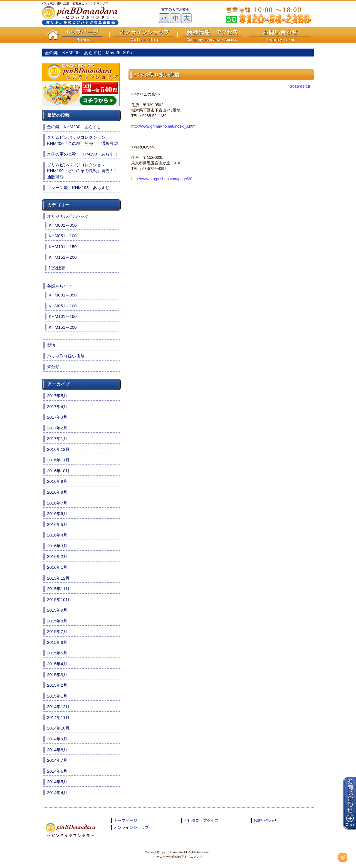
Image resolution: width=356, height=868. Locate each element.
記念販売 (57, 268)
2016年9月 (57, 481)
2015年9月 (57, 610)
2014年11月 (58, 717)
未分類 (53, 367)
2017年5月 (57, 396)
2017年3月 (57, 417)
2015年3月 (57, 675)
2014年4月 (57, 792)
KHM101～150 (63, 247)
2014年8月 (57, 750)
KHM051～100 (63, 236)
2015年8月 (57, 621)
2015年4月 (57, 664)
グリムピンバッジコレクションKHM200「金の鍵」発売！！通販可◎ (82, 140)
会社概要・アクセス (201, 820)
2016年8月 (57, 492)
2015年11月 (58, 589)
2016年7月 (57, 503)
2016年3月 (57, 546)
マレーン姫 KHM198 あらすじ (78, 188)
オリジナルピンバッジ (68, 216)
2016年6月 (57, 514)
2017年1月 (57, 438)
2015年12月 (58, 578)
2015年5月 (57, 653)
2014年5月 (57, 782)
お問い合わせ (265, 820)
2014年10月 (58, 728)
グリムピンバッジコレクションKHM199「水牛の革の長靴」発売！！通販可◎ (82, 171)
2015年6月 (57, 642)
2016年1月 (57, 567)
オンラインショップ (131, 827)
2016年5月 (57, 524)
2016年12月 (58, 449)
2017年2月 (57, 428)
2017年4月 (57, 406)
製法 (51, 345)
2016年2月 (57, 556)
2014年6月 (57, 771)
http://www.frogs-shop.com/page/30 (162, 179)
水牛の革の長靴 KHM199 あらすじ (82, 154)
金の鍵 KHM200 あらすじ (74, 127)
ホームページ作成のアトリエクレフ (178, 857)
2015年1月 (57, 696)
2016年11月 (58, 460)
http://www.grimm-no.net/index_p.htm (163, 126)
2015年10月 (58, 599)
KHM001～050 (63, 225)
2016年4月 (57, 535)
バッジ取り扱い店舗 (66, 356)
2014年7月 (57, 760)
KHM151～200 (63, 257)
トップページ (125, 820)
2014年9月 (57, 739)
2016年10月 (58, 471)
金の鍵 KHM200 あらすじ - (89, 53)
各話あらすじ (60, 286)
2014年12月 (58, 707)
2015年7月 (57, 631)
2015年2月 (57, 685)
